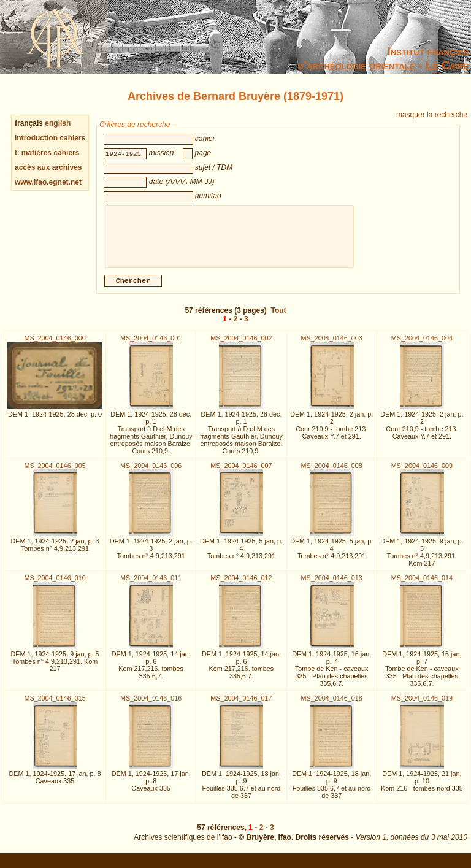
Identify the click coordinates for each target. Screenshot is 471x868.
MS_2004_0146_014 (422, 585)
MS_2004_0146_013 (332, 585)
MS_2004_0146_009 (422, 473)
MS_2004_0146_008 (332, 473)
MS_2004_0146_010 (55, 585)
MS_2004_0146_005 (55, 473)
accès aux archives (48, 167)
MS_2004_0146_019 (422, 705)
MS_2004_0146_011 (151, 585)
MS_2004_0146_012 (241, 585)
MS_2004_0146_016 (151, 705)
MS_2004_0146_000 (55, 345)
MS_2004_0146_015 (55, 705)
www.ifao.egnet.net (48, 182)
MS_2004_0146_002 (241, 345)
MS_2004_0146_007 (241, 473)
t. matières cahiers (47, 153)
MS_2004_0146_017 (241, 705)
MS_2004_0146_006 (151, 473)
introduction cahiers (50, 138)
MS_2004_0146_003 (332, 345)
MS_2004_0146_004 (422, 345)
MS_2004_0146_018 (332, 705)
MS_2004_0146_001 (151, 345)
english (58, 123)
